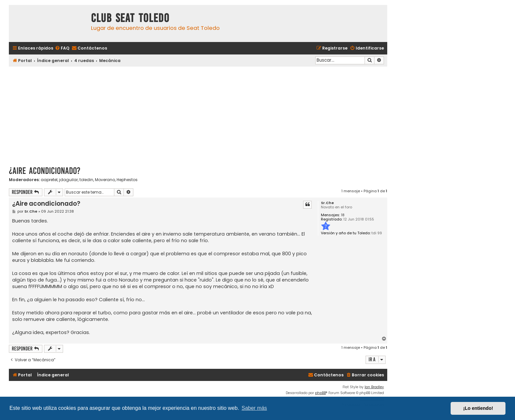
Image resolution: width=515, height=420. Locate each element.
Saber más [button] (254, 408)
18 (343, 215)
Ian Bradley (374, 387)
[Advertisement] (198, 114)
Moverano (105, 180)
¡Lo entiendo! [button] (478, 408)
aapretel (49, 180)
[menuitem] (62, 48)
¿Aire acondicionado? (45, 171)
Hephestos (127, 180)
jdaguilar (68, 180)
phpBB (320, 393)
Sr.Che (327, 203)
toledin (86, 180)
